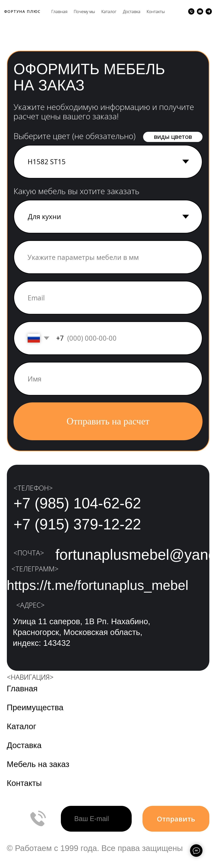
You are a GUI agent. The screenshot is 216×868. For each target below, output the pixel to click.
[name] (108, 379)
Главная (59, 12)
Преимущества (35, 707)
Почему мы (84, 12)
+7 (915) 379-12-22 (77, 524)
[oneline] (108, 257)
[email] (108, 298)
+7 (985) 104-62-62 (77, 503)
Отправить (176, 819)
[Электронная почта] (200, 11)
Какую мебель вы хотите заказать (76, 191)
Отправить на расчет (108, 421)
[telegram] (209, 11)
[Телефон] (191, 11)
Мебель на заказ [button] (38, 764)
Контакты (156, 12)
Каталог (109, 12)
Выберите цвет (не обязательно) (75, 136)
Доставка (132, 12)
